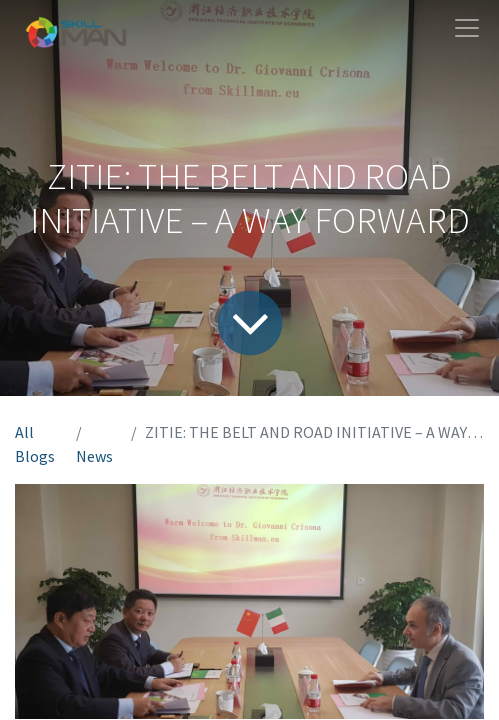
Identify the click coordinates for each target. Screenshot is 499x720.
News (94, 456)
